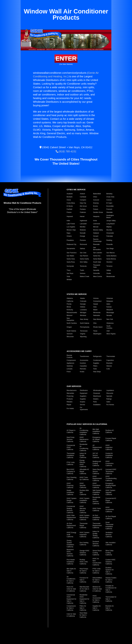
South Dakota (71, 331)
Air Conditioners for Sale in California (71, 580)
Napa (69, 233)
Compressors (71, 360)
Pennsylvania (85, 327)
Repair (69, 405)
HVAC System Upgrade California (110, 492)
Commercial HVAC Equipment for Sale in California (71, 599)
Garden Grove (98, 212)
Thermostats (111, 356)
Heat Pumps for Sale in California (84, 571)
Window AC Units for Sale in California (97, 589)
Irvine (95, 221)
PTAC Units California (71, 463)
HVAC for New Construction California (97, 562)
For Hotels (70, 409)
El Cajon (109, 203)
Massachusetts (72, 313)
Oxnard (96, 236)
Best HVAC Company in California (71, 471)
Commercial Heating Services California (71, 510)
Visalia (109, 273)
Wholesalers (97, 390)
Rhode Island (98, 327)
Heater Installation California (70, 492)
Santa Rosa (71, 262)
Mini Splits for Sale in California (71, 571)
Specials (109, 396)
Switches (70, 366)
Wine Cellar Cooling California (109, 553)
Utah (108, 331)
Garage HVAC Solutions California (84, 553)
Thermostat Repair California (83, 526)
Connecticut (97, 301)
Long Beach (110, 224)
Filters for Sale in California (83, 608)
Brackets (109, 363)
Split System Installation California (97, 492)
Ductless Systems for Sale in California (110, 571)
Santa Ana (97, 256)
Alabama (70, 298)
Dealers (96, 399)
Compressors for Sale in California (71, 608)
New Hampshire (70, 319)
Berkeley (109, 194)
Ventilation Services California (109, 535)
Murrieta (109, 230)
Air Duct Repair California (111, 518)
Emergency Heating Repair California (111, 485)
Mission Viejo (71, 230)
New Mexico (97, 319)
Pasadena (70, 240)
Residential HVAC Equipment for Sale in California (84, 599)
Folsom (96, 209)
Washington (97, 334)
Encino (96, 206)
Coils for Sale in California (71, 615)
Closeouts (97, 393)
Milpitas (109, 227)
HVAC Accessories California (110, 510)
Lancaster (83, 224)
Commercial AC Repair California (111, 500)
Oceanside (110, 233)
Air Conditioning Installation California (84, 431)
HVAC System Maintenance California (84, 518)
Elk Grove (83, 206)
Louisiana (83, 310)
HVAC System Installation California (84, 500)
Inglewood (83, 221)
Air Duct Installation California (96, 518)
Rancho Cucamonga (97, 240)
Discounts (110, 393)
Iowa (95, 307)
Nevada (109, 315)
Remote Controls (70, 356)
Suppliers (83, 396)
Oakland (96, 233)
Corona (109, 200)
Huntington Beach (110, 216)
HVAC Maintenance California (84, 439)
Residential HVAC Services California (96, 500)
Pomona (83, 240)
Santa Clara (71, 259)
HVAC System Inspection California (84, 535)
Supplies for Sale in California (97, 608)
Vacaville (96, 270)
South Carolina (109, 327)
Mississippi (110, 313)
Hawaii (96, 304)
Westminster (111, 276)
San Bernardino (97, 249)
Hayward (70, 216)
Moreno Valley (98, 230)
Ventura (83, 273)
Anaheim (70, 194)
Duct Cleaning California (71, 478)
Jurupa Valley (111, 221)
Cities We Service (76, 190)
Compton (83, 200)
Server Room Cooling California (97, 553)
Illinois (69, 307)
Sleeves (109, 366)
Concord (96, 200)
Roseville (110, 244)
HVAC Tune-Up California (84, 478)
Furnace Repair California (111, 439)
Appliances (70, 363)
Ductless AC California (110, 431)
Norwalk (83, 233)
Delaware (110, 301)
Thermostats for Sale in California (111, 599)
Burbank (70, 197)
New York (110, 319)
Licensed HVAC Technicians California (111, 471)
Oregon (69, 327)
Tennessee (84, 331)
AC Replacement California (97, 447)
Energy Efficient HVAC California (83, 463)
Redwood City (71, 244)
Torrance (109, 266)
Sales (108, 402)
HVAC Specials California (83, 485)
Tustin (82, 270)
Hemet (82, 216)
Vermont (70, 334)
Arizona (96, 298)
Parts (95, 402)
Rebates (70, 402)
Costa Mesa (71, 203)
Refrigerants (97, 356)
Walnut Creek (85, 276)
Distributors (84, 390)
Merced (96, 227)
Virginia (83, 334)
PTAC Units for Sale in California (97, 571)
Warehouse (97, 396)
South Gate (97, 262)
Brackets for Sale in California (110, 608)
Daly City (83, 203)
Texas (95, 331)
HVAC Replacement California (97, 478)
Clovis (69, 200)
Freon (69, 372)
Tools (95, 369)
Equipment (84, 393)
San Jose (83, 253)
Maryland (110, 310)
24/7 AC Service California (96, 455)
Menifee (83, 227)
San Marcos (110, 253)
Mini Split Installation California (96, 431)
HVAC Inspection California (109, 447)
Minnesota (97, 313)
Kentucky (70, 310)
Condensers (97, 360)
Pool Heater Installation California (71, 562)
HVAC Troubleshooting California (111, 478)
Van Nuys (70, 273)
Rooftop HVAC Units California (84, 562)
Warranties (70, 393)
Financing (70, 396)
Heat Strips (97, 372)
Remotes (83, 369)
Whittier (69, 280)
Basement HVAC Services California (70, 553)
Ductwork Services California (96, 544)
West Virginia (111, 334)
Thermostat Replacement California (97, 526)
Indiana (83, 307)
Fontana (83, 209)
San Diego (110, 249)
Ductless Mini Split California (84, 492)
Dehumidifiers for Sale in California (97, 580)
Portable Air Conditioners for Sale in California (111, 589)
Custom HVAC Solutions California (110, 562)
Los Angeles (71, 227)
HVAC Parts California (97, 510)
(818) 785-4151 (66, 151)
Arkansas (110, 298)
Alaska (82, 298)
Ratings (109, 399)
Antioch (82, 194)
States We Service (77, 294)
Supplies (96, 363)
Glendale (109, 212)
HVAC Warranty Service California (83, 510)
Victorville (96, 273)
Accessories (84, 360)
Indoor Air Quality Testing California (96, 535)
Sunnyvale (70, 266)
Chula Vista (110, 197)
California (70, 301)
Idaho (108, 304)
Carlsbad (83, 197)
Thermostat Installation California (71, 455)
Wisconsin (70, 337)
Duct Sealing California (84, 544)
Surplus (83, 402)
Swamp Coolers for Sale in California (111, 580)
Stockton (109, 262)
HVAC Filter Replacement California (71, 518)
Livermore (97, 224)
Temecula (83, 266)
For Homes (110, 405)
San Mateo (70, 256)
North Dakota (85, 323)
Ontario (69, 236)
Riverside (96, 244)
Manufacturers (72, 390)
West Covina (98, 276)
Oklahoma (110, 323)
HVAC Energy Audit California (71, 535)
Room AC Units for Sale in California (71, 589)
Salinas (82, 249)
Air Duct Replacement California (71, 526)
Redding (109, 240)
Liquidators (110, 390)
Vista (68, 276)
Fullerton (83, 212)
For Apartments (84, 409)
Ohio (95, 323)
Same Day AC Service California (97, 471)
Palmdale (110, 236)
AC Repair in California (71, 431)
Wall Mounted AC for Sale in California (84, 589)
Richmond (83, 244)
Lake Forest (71, 224)
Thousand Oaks (97, 266)
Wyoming (83, 337)
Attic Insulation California (110, 544)
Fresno (69, 212)
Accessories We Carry (79, 351)
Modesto (83, 230)
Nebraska (96, 315)
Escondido (110, 206)
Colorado (83, 301)
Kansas (109, 307)
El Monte (70, 206)
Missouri (70, 315)
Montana (83, 315)
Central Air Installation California (109, 455)
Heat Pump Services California (71, 439)
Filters (95, 366)
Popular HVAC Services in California (87, 424)
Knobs (82, 372)
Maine (95, 310)
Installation (97, 405)
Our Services (74, 386)
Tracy (69, 270)
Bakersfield (97, 194)
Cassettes (83, 366)
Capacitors (110, 360)
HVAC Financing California (70, 485)
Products (70, 399)
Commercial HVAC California (71, 447)
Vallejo (109, 270)
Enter (66, 59)
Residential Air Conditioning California (84, 447)
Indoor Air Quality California (83, 455)
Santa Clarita (84, 259)
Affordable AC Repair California (84, 471)
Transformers (84, 356)
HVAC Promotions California (96, 485)
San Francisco (72, 253)
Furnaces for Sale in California (84, 580)
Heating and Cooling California (97, 463)
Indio (68, 221)
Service (82, 405)
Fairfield (69, 209)
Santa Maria (97, 259)
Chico (95, 197)
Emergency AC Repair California (96, 439)
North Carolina (72, 323)
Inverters (83, 363)
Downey (96, 203)
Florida (69, 304)
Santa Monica (111, 259)
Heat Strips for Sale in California (83, 615)
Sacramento (71, 249)
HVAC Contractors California (109, 463)
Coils (108, 369)
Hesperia (96, 216)
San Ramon (84, 256)
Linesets (70, 369)
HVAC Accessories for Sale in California (97, 599)
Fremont (109, 209)
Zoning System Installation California (70, 544)
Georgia (83, 304)
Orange (82, 236)
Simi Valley (84, 262)
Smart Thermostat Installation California (109, 526)
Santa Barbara (111, 256)
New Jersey (84, 319)
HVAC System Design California (72, 500)
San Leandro (98, 253)
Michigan (83, 313)
